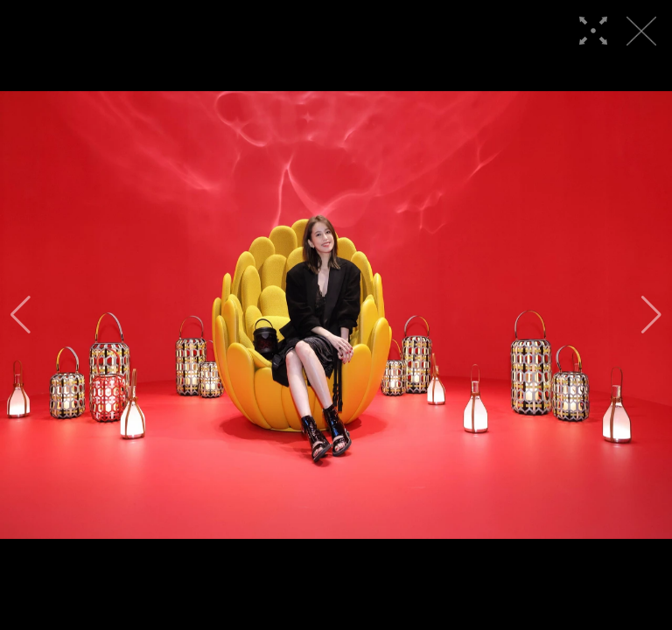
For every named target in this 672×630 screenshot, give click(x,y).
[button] (21, 315)
